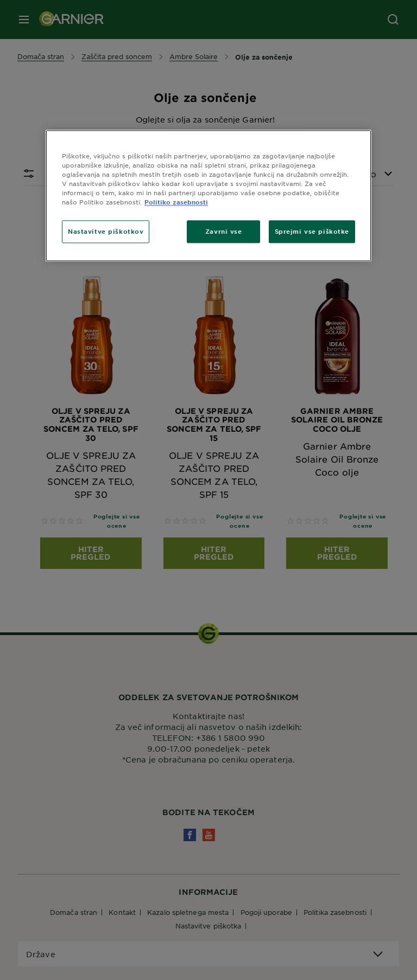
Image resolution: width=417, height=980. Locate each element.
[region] (208, 196)
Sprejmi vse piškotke (312, 232)
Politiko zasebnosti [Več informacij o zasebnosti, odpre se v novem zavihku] (176, 202)
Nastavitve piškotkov (106, 232)
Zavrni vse (224, 232)
